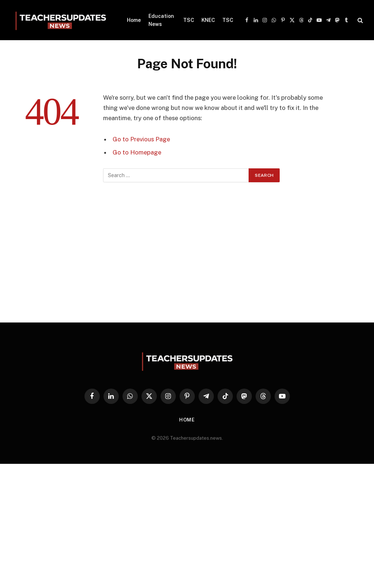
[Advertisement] (187, 256)
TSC (189, 20)
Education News (161, 20)
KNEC (208, 20)
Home (134, 20)
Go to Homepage (137, 152)
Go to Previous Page (141, 139)
